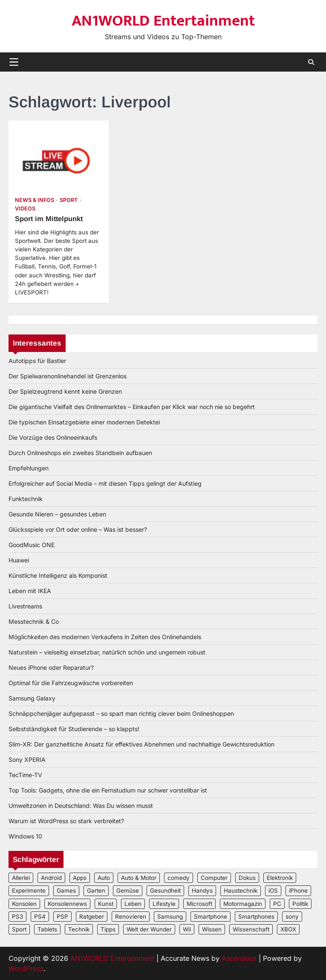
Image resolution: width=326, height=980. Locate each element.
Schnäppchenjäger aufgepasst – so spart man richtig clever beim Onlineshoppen (121, 713)
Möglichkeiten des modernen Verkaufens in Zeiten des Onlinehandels (105, 637)
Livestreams (25, 606)
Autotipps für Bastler (37, 361)
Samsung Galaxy (32, 698)
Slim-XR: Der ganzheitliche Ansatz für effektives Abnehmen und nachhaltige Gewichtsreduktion (141, 744)
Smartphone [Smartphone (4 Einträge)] (211, 917)
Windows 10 (25, 836)
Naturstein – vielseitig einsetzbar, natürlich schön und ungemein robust (107, 652)
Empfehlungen (29, 468)
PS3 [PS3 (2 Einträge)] (17, 917)
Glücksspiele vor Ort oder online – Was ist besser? (78, 529)
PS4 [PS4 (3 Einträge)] (40, 917)
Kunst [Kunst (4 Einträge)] (106, 903)
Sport (69, 200)
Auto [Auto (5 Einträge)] (104, 878)
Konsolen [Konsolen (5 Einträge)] (24, 903)
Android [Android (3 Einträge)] (51, 878)
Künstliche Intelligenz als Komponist (58, 575)
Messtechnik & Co (34, 621)
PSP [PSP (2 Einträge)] (62, 917)
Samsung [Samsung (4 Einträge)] (170, 917)
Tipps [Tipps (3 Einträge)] (108, 929)
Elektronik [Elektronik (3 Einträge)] (280, 878)
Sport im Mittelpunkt (50, 219)
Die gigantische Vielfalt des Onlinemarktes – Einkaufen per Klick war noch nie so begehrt (132, 407)
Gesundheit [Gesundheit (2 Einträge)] (165, 891)
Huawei (19, 560)
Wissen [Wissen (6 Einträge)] (212, 929)
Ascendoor (239, 958)
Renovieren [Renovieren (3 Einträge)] (131, 917)
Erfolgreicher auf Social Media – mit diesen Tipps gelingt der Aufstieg (105, 483)
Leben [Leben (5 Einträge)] (133, 903)
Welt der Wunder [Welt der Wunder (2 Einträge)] (149, 929)
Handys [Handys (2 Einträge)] (202, 891)
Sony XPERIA (27, 759)
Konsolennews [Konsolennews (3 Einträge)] (67, 903)
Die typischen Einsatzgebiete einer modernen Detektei (84, 422)
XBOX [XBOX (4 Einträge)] (288, 929)
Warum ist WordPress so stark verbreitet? (66, 821)
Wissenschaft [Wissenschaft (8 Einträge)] (251, 929)
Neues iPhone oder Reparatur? (51, 667)
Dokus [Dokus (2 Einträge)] (247, 878)
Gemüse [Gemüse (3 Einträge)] (128, 891)
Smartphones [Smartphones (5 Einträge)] (256, 917)
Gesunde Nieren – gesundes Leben (57, 514)
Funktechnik (26, 499)
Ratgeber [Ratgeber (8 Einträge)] (92, 917)
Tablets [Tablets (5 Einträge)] (47, 929)
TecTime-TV (25, 775)
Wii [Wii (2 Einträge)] (187, 929)
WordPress (26, 968)
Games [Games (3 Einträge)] (66, 891)
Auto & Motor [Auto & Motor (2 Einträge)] (139, 878)
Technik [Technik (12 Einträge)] (79, 929)
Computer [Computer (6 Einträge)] (214, 878)
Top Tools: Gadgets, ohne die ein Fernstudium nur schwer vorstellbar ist (108, 790)
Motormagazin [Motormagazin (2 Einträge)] (243, 903)
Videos (25, 209)
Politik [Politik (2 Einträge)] (300, 903)
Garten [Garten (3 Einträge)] (96, 891)
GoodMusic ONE (32, 545)
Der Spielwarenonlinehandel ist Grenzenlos (68, 376)
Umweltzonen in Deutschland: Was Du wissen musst (81, 806)
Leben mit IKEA (30, 591)
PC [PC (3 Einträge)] (277, 903)
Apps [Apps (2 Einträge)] (80, 878)
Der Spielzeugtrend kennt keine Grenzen (65, 391)
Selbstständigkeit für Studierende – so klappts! (74, 729)
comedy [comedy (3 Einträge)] (179, 878)
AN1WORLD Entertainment (163, 21)
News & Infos (35, 200)
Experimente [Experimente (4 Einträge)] (29, 891)
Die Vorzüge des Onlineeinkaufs (53, 437)
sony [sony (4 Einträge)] (292, 917)
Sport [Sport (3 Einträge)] (19, 929)
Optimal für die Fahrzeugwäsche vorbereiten (71, 683)
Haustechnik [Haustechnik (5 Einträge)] (241, 891)
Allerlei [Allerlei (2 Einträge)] (21, 878)
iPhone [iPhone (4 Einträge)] (298, 891)
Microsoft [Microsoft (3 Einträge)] (199, 903)
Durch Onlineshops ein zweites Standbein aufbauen (80, 453)
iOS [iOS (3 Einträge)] (273, 891)
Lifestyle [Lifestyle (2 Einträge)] (164, 903)
